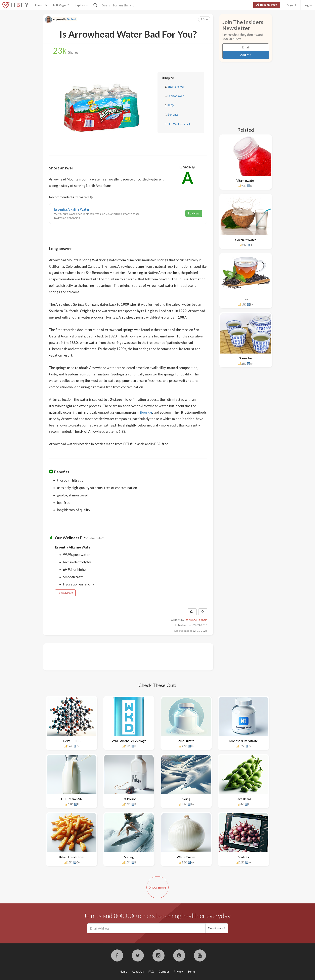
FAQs (171, 105)
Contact (164, 971)
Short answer (176, 87)
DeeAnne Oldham (196, 620)
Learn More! (65, 593)
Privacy (178, 971)
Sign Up (292, 5)
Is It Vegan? (61, 5)
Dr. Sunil (72, 19)
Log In (308, 5)
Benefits (173, 114)
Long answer (176, 96)
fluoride (146, 412)
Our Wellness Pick (179, 124)
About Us (41, 5)
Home (123, 971)
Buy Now (194, 213)
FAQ (151, 971)
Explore (81, 5)
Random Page (267, 5)
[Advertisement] (122, 656)
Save (204, 19)
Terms (191, 971)
